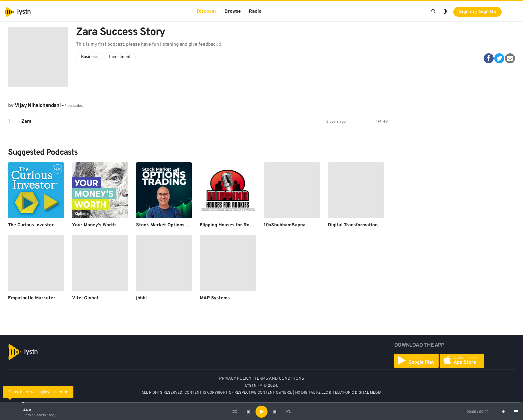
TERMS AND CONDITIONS (279, 379)
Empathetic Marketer (32, 298)
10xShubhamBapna (285, 225)
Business (89, 57)
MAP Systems (215, 298)
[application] (261, 412)
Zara (27, 409)
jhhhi (141, 298)
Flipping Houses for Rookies (230, 225)
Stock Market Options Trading (169, 225)
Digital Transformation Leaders (362, 225)
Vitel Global (85, 298)
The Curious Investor (31, 225)
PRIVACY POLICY (235, 379)
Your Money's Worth (94, 225)
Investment (120, 57)
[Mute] (503, 412)
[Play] (261, 412)
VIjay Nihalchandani (38, 106)
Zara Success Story (39, 415)
